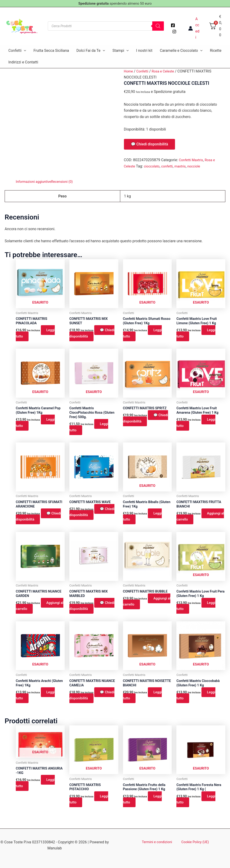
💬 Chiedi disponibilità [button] (93, 334)
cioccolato (154, 166)
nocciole (199, 166)
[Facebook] (173, 25)
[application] (24, 51)
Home (129, 71)
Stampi (120, 51)
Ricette (216, 51)
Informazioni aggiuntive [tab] (35, 182)
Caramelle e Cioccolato (181, 51)
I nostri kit (144, 51)
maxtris (184, 166)
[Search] (158, 26)
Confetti (17, 51)
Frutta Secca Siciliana (51, 51)
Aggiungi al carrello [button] (200, 520)
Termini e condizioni (158, 842)
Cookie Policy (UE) (194, 842)
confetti (170, 166)
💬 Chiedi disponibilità (150, 144)
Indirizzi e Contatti (23, 62)
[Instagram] (174, 32)
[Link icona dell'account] (194, 28)
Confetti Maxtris (192, 160)
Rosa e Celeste (166, 71)
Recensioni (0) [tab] (66, 182)
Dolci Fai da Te (91, 51)
